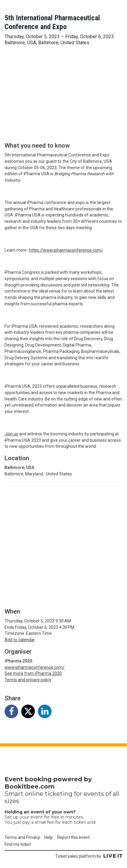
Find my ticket (18, 844)
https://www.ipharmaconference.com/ (66, 250)
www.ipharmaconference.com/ (35, 667)
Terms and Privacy (22, 837)
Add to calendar (20, 640)
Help (48, 837)
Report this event (73, 837)
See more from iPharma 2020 (33, 673)
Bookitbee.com (30, 786)
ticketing (59, 794)
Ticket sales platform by (89, 856)
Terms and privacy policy (28, 680)
